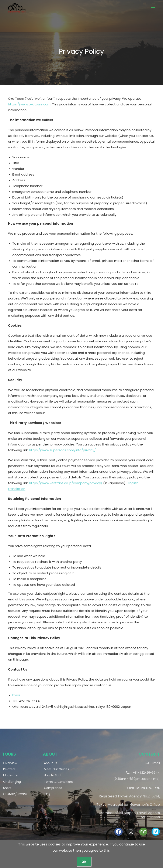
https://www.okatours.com (29, 104)
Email (16, 695)
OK (84, 862)
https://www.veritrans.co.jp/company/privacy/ (66, 483)
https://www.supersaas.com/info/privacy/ (62, 450)
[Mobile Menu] (153, 8)
